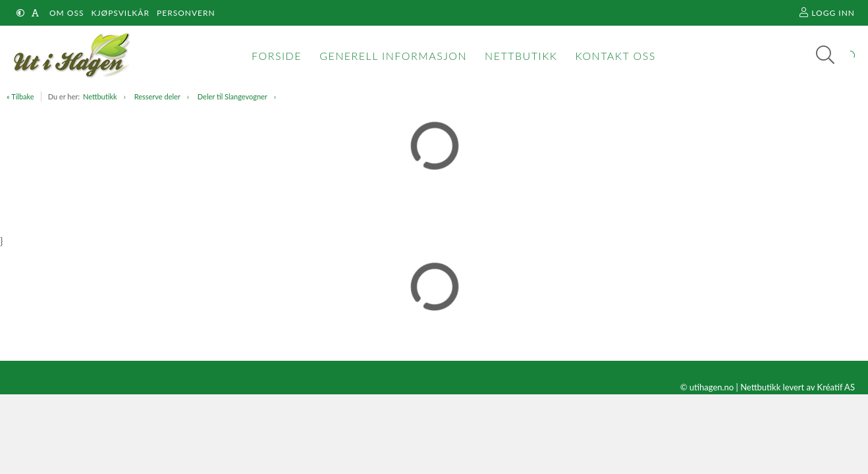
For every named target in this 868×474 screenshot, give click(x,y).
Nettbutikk (100, 96)
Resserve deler (157, 96)
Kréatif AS (836, 387)
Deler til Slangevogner (232, 96)
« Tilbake (20, 96)
